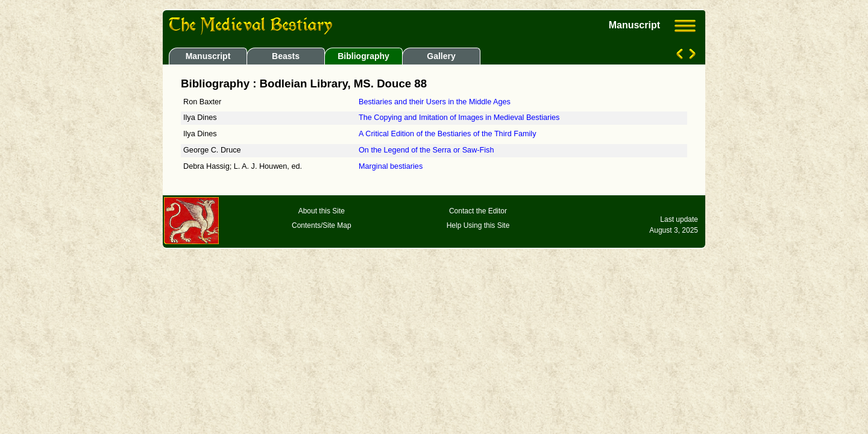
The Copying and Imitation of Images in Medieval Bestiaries (459, 118)
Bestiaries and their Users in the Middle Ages (435, 102)
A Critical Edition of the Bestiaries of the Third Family (448, 134)
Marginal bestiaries (391, 166)
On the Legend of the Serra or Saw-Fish (426, 150)
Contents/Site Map (322, 225)
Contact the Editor (478, 211)
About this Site (322, 211)
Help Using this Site (478, 225)
